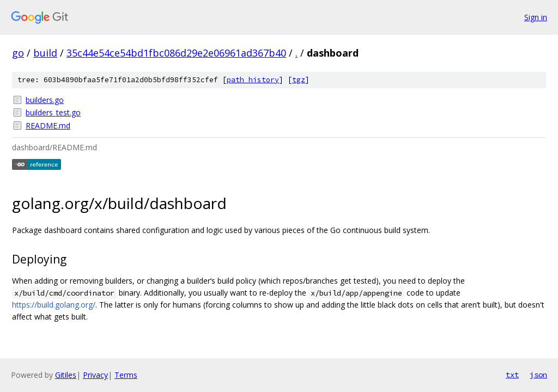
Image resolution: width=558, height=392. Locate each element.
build (45, 53)
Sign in (536, 17)
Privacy (95, 375)
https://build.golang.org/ (54, 305)
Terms (126, 375)
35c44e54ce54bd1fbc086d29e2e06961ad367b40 (176, 53)
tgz (299, 80)
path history (253, 80)
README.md (48, 125)
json (538, 375)
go (18, 53)
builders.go (45, 100)
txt (512, 375)
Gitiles (66, 375)
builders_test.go (53, 112)
